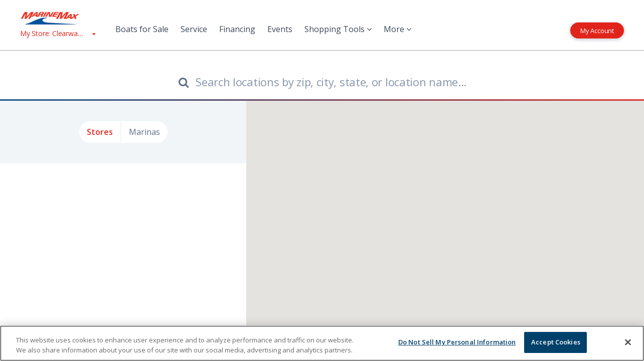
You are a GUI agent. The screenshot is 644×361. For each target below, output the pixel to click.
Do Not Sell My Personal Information (457, 342)
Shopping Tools (338, 29)
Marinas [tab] (144, 132)
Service (194, 29)
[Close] (628, 342)
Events (280, 29)
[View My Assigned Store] (58, 33)
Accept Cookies (556, 342)
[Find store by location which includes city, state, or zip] (322, 81)
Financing (237, 29)
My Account (597, 30)
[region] (322, 343)
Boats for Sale (142, 29)
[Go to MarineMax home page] (58, 18)
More (397, 29)
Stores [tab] (100, 132)
